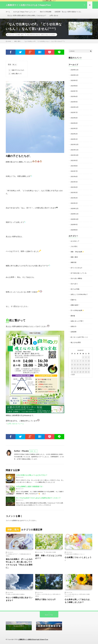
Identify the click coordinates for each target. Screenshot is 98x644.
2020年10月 (75, 219)
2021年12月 (75, 144)
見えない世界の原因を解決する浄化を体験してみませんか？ (27, 15)
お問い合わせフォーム (16, 424)
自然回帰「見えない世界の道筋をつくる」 (68, 12)
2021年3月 (74, 192)
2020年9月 (74, 224)
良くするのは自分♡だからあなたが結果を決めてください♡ (38, 498)
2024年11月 (75, 70)
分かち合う (74, 284)
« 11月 (73, 374)
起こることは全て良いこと (79, 337)
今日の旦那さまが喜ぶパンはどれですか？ (32, 475)
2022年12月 (75, 107)
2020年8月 (74, 230)
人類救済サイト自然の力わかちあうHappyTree (33, 639)
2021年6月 (74, 176)
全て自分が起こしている (79, 273)
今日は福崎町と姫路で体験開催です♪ (30, 486)
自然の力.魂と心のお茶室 (48, 35)
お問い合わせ (54, 15)
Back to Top (49, 615)
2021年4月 (74, 187)
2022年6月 (74, 118)
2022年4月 (74, 123)
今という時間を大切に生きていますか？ (19, 599)
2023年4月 (74, 102)
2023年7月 (74, 91)
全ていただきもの (76, 268)
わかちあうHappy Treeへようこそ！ (25, 12)
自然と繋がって (15, 74)
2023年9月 (74, 80)
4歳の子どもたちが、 (17, 70)
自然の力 (73, 326)
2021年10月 (75, 155)
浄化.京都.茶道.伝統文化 (33, 35)
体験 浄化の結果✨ (77, 252)
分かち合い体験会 (76, 278)
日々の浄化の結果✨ (77, 310)
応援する (73, 300)
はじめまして (75, 241)
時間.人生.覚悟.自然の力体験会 (16, 594)
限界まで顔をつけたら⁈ (45, 599)
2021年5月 (74, 182)
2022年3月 (74, 128)
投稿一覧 (33, 451)
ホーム (8, 12)
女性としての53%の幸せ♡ (79, 294)
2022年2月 (74, 134)
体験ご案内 (21, 35)
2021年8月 (74, 166)
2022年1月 (74, 139)
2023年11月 (75, 75)
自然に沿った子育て (77, 321)
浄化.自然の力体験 (51, 552)
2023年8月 (74, 86)
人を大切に (74, 246)
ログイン (25, 520)
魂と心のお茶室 (76, 342)
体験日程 (73, 262)
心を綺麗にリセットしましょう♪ (78, 559)
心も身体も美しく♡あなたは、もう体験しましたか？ (78, 601)
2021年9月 (74, 160)
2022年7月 (74, 112)
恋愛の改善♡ (75, 305)
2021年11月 (75, 150)
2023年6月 (74, 96)
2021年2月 (74, 198)
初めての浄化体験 (46, 12)
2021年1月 (74, 203)
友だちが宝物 (75, 289)
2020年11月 (75, 214)
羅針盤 (73, 316)
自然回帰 (73, 332)
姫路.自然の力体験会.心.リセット (76, 554)
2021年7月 (74, 171)
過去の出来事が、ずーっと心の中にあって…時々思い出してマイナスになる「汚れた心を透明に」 (19, 563)
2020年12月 (75, 208)
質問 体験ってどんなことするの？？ (49, 557)
